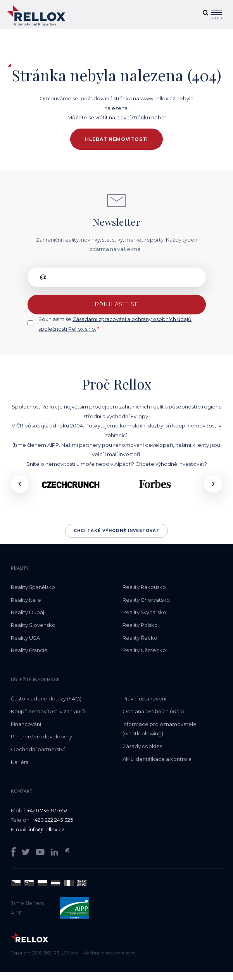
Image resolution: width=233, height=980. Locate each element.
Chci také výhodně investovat (117, 531)
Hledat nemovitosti (116, 139)
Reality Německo (144, 650)
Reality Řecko (140, 638)
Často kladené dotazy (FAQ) (46, 699)
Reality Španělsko (33, 587)
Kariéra (20, 762)
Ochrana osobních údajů (153, 711)
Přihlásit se (117, 304)
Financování (26, 724)
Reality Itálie (26, 600)
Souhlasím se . (115, 324)
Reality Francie (29, 650)
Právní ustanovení (144, 699)
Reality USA (25, 638)
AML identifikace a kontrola (157, 759)
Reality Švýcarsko (144, 612)
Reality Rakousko (144, 587)
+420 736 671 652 (47, 810)
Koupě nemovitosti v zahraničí (48, 711)
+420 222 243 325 (52, 820)
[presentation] (20, 484)
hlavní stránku (133, 117)
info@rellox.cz (47, 829)
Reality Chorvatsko (146, 600)
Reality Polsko (140, 625)
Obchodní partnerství (38, 749)
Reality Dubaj (28, 612)
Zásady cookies (142, 746)
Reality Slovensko (33, 625)
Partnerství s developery (41, 736)
